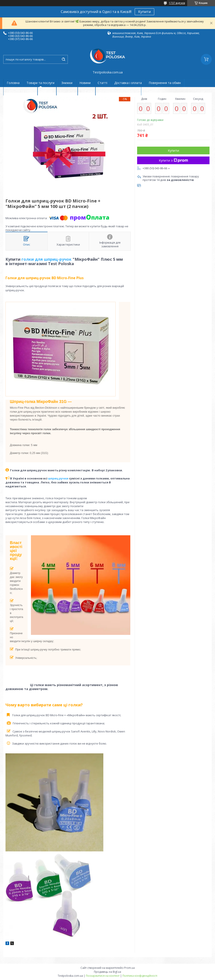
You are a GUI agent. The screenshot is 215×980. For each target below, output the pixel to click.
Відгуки (87, 91)
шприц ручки (58, 478)
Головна (13, 83)
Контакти (67, 91)
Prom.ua (129, 968)
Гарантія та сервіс (20, 91)
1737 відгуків (177, 3)
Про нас (47, 91)
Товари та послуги (40, 83)
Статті (102, 83)
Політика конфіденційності (140, 976)
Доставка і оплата (128, 83)
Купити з (173, 160)
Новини (85, 83)
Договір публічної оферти (118, 91)
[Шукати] (63, 59)
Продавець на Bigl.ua (107, 972)
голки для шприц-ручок (47, 259)
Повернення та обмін (165, 83)
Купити (144, 12)
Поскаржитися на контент (103, 976)
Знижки (67, 83)
